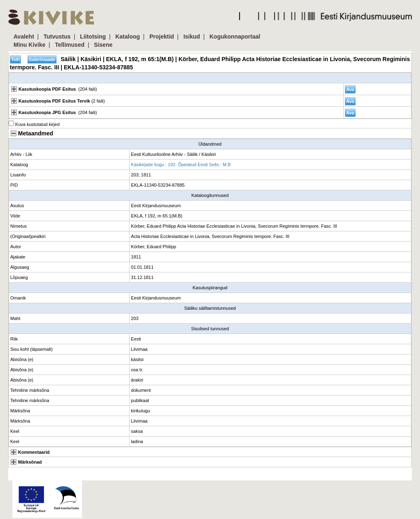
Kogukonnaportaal (235, 37)
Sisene (103, 45)
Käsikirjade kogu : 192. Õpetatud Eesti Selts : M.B (181, 165)
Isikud (192, 37)
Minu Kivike (30, 45)
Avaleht (24, 37)
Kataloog (128, 37)
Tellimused (70, 45)
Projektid (162, 37)
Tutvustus (57, 37)
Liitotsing (93, 37)
